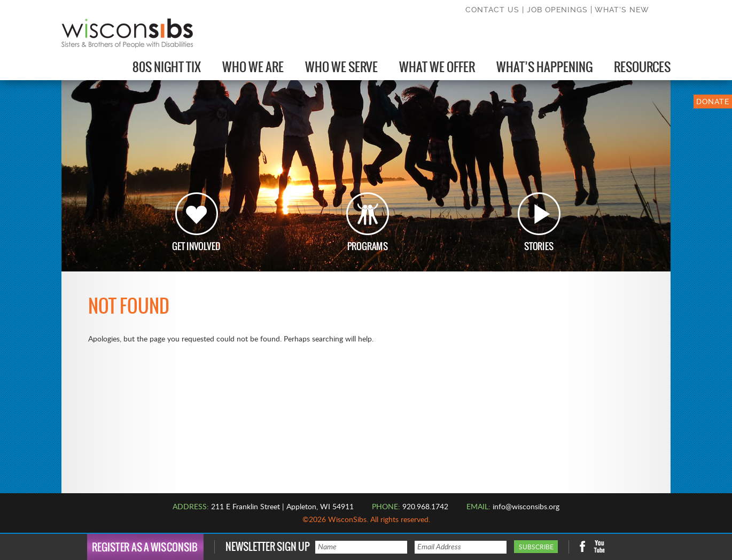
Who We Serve (341, 67)
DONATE (713, 102)
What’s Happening (544, 67)
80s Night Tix (167, 67)
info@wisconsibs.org (526, 507)
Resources (642, 67)
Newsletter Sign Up (268, 547)
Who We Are (253, 67)
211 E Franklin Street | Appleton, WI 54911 (282, 507)
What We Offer (437, 67)
